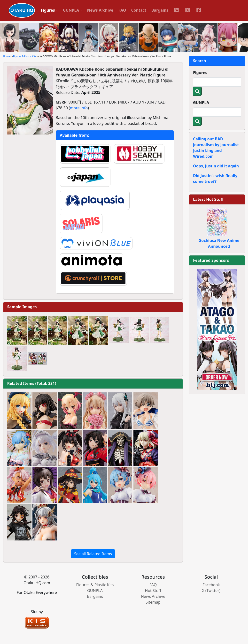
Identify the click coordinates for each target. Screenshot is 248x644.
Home (7, 56)
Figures (200, 73)
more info (79, 108)
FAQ (122, 10)
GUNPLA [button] (71, 10)
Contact (139, 10)
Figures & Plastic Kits (25, 56)
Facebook (211, 585)
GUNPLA (201, 103)
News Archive (100, 10)
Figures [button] (48, 10)
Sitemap (153, 602)
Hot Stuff (153, 591)
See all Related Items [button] (93, 554)
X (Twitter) (211, 591)
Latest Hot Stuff (208, 199)
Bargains (160, 10)
